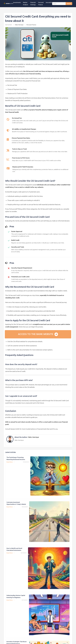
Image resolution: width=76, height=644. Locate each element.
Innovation (49, 2)
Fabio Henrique (19, 25)
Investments (17, 2)
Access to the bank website (38, 334)
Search (69, 4)
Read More (11, 462)
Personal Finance (31, 25)
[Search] (59, 4)
